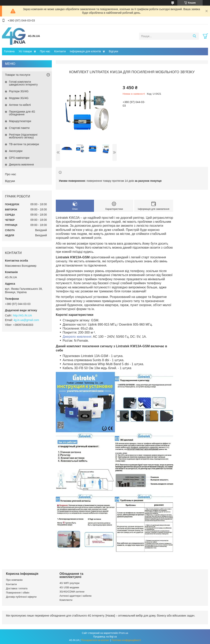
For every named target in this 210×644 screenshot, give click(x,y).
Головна (9, 51)
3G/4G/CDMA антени (72, 592)
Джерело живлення (77, 337)
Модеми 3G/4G (19, 98)
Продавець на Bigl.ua (105, 637)
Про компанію (14, 580)
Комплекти (66, 600)
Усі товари (25, 51)
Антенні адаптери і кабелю (76, 596)
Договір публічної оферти (21, 597)
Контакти (60, 51)
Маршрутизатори (20, 121)
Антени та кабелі (20, 105)
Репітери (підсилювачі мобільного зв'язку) (23, 136)
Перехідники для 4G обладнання (22, 113)
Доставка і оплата (17, 588)
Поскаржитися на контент (95, 640)
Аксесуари (16, 151)
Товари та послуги (18, 75)
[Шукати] (194, 36)
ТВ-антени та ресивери (24, 144)
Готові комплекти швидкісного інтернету (23, 83)
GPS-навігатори (19, 158)
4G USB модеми (69, 587)
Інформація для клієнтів (85, 51)
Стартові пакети (19, 128)
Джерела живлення (21, 164)
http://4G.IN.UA (22, 315)
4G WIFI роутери (70, 583)
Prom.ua (124, 633)
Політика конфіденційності (126, 640)
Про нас (45, 51)
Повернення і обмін (18, 593)
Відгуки (113, 51)
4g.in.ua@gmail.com (26, 320)
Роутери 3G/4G (19, 91)
